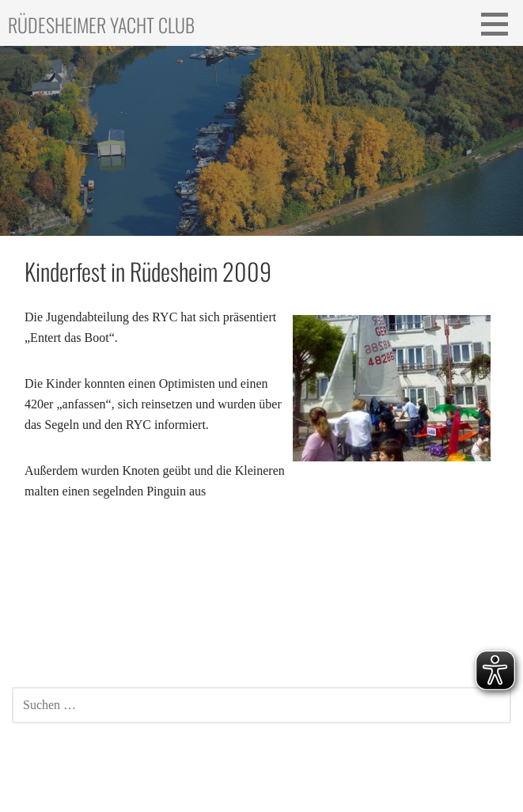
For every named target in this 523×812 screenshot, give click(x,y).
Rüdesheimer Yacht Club (101, 25)
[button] (500, 24)
